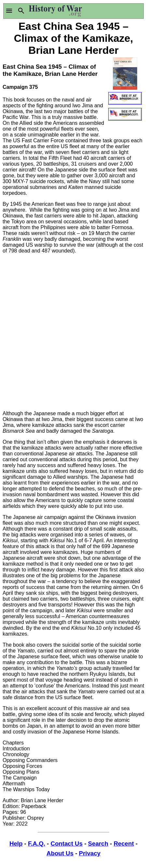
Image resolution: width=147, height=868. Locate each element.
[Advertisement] (73, 332)
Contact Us (66, 844)
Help (16, 844)
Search (98, 844)
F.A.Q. (37, 844)
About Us (60, 853)
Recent (124, 844)
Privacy (90, 853)
